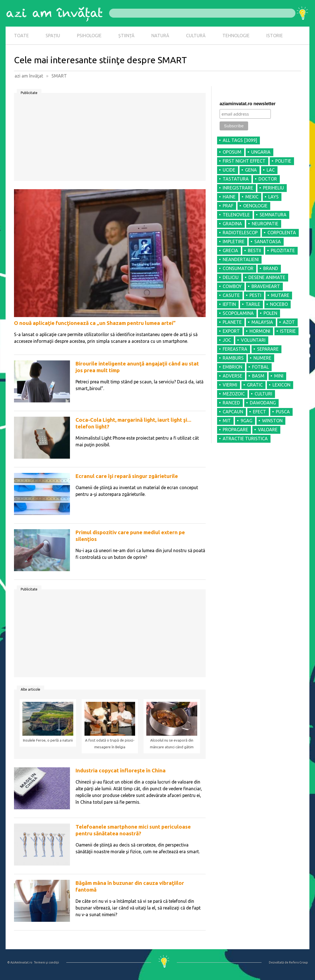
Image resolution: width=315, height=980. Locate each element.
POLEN (270, 313)
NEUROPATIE (265, 224)
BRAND (271, 268)
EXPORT (231, 331)
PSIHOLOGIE (89, 36)
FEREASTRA (235, 349)
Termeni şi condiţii (46, 962)
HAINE (229, 197)
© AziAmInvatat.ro (20, 962)
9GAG (246, 421)
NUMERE (262, 358)
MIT (227, 421)
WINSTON (272, 421)
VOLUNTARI (253, 340)
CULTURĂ (196, 36)
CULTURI (263, 394)
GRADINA (232, 224)
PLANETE (232, 322)
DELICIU (231, 277)
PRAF (228, 206)
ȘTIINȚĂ (126, 36)
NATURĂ (160, 36)
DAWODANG (263, 403)
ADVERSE (232, 376)
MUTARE (280, 295)
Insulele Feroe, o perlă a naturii (48, 740)
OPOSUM (232, 152)
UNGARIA (261, 152)
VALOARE (268, 430)
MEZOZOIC (234, 394)
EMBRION (232, 367)
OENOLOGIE (255, 206)
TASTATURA (236, 179)
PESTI (255, 295)
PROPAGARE (235, 430)
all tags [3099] (240, 140)
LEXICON (281, 385)
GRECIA (230, 250)
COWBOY (232, 286)
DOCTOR (268, 179)
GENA (251, 170)
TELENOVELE (236, 215)
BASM (258, 376)
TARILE (253, 304)
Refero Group (298, 962)
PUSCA (283, 412)
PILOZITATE (283, 250)
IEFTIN (229, 304)
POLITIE (283, 161)
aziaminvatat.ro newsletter (248, 104)
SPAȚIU (53, 36)
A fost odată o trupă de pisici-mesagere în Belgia (110, 744)
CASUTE (231, 295)
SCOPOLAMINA (238, 313)
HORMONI (260, 331)
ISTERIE (288, 331)
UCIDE (229, 170)
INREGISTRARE (238, 188)
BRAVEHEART (266, 286)
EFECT (259, 412)
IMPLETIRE (234, 242)
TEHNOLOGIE (236, 36)
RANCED (231, 403)
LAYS (273, 197)
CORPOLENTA (282, 233)
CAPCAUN (233, 412)
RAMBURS (233, 358)
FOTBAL (260, 367)
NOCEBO (279, 304)
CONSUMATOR (238, 268)
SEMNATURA (273, 215)
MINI (279, 376)
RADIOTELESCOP (240, 233)
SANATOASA (268, 242)
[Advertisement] (110, 139)
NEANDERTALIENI (241, 259)
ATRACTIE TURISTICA (245, 439)
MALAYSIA (262, 322)
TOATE (21, 36)
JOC (227, 340)
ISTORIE (275, 36)
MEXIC (252, 197)
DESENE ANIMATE (267, 277)
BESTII (254, 250)
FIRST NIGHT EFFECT (244, 161)
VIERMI (230, 385)
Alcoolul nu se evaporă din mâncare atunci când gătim (172, 744)
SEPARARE (268, 349)
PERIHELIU (273, 188)
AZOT (289, 322)
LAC (271, 170)
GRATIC (255, 385)
